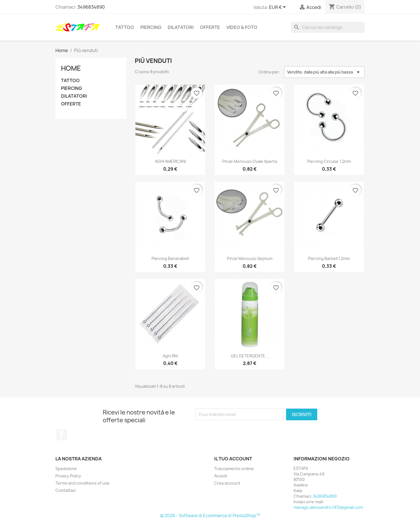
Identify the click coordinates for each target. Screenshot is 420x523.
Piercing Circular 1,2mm (329, 161)
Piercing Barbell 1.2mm (329, 258)
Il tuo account (233, 459)
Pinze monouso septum (250, 258)
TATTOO (125, 27)
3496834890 (91, 7)
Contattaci (66, 490)
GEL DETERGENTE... (250, 356)
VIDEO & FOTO (242, 27)
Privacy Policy (68, 476)
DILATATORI (181, 27)
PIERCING (151, 27)
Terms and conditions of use (82, 483)
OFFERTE (210, 27)
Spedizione (66, 469)
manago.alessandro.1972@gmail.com (328, 507)
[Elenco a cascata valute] (278, 8)
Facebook (62, 435)
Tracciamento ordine (234, 469)
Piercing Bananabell (170, 258)
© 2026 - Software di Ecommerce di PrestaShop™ (210, 516)
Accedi (221, 476)
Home (71, 68)
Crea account (227, 483)
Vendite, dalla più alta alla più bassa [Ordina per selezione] (324, 72)
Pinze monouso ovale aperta (250, 161)
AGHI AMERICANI (170, 161)
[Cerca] (328, 27)
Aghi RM (170, 356)
